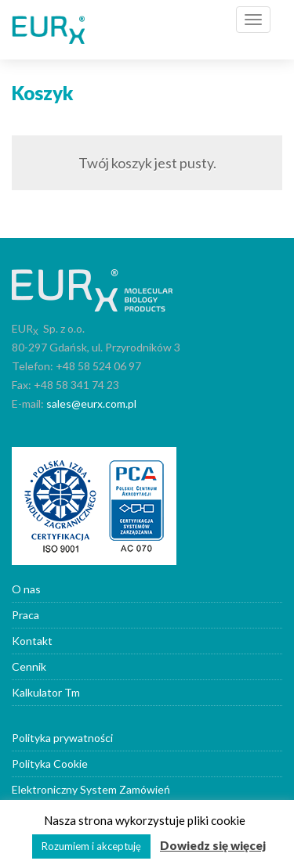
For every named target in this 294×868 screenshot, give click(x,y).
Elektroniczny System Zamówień (91, 789)
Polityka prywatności (62, 738)
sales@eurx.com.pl (91, 403)
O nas (26, 589)
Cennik (29, 666)
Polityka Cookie (50, 764)
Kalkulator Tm (46, 692)
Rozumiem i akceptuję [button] (91, 846)
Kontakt (32, 641)
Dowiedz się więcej (213, 845)
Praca (25, 615)
